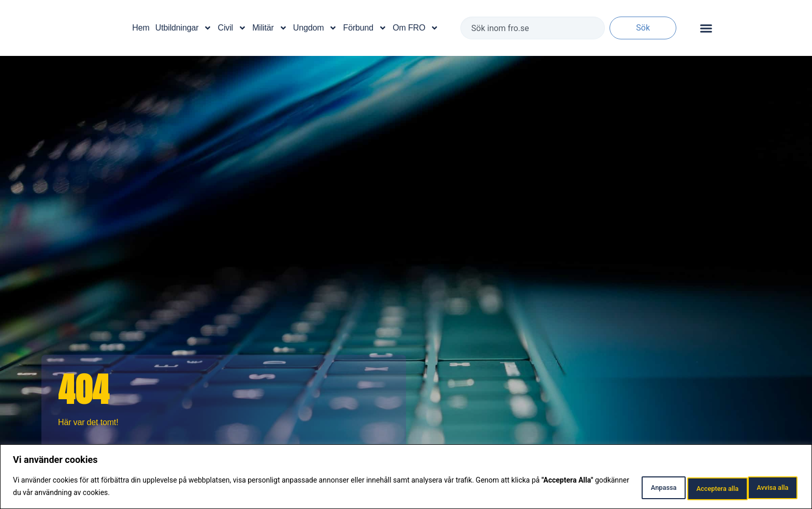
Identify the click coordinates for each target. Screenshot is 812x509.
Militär (270, 28)
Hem (141, 28)
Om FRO (416, 28)
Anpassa (620, 488)
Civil (232, 28)
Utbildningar (184, 28)
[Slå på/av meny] (706, 28)
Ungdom (315, 28)
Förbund (365, 28)
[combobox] (533, 28)
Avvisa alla (686, 488)
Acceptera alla (761, 488)
